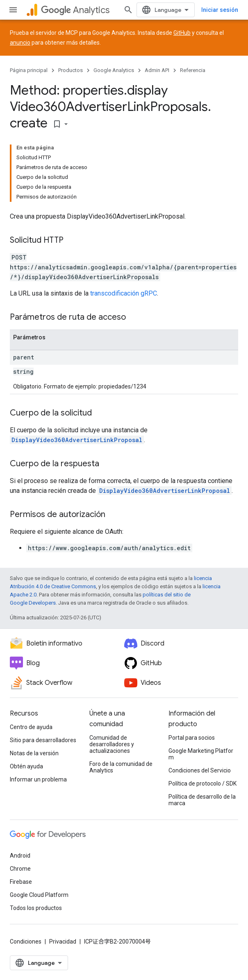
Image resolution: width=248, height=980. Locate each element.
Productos (71, 70)
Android (20, 856)
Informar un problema (38, 779)
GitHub (182, 33)
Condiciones (26, 942)
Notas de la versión (34, 753)
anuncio (20, 43)
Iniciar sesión (220, 10)
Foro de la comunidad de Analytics (121, 767)
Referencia (193, 70)
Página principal (29, 70)
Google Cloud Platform (39, 895)
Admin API (157, 70)
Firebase (21, 882)
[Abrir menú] (13, 10)
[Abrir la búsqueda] (128, 10)
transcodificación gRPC (124, 293)
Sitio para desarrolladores (43, 740)
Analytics (75, 10)
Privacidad (63, 942)
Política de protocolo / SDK (202, 784)
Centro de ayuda (31, 727)
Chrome (20, 869)
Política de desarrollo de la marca (202, 800)
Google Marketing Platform (201, 754)
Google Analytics (114, 70)
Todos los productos (36, 908)
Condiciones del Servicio (200, 770)
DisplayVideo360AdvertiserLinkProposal (77, 440)
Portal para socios (192, 738)
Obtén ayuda (26, 766)
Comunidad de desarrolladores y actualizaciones (112, 744)
